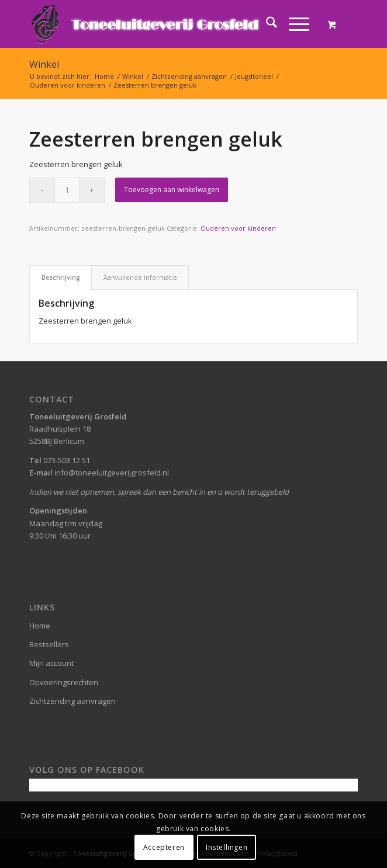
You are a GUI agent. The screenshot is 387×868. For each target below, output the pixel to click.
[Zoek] (266, 24)
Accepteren (164, 847)
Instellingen (227, 847)
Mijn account (51, 663)
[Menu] (293, 24)
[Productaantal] (67, 190)
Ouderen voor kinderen (238, 228)
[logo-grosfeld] (161, 24)
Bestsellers (49, 644)
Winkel (44, 64)
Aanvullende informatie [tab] (140, 277)
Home (40, 626)
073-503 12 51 (67, 460)
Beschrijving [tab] (61, 277)
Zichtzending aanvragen (72, 701)
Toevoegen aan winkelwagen (172, 190)
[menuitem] (266, 24)
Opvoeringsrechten (64, 682)
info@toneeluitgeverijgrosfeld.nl (112, 473)
